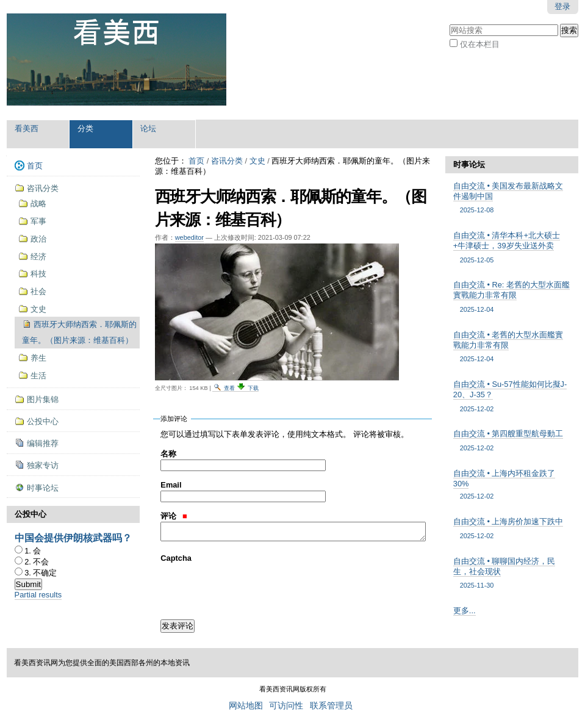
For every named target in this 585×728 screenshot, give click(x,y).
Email (171, 485)
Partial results (38, 595)
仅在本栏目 (480, 44)
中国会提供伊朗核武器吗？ (73, 538)
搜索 (449, 23)
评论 (174, 516)
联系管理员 (331, 706)
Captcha (176, 558)
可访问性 (286, 706)
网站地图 (246, 706)
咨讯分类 (227, 161)
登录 (562, 6)
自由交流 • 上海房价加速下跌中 (512, 529)
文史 (257, 161)
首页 (196, 161)
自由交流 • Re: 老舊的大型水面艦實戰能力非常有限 (512, 297)
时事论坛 (469, 164)
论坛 (148, 128)
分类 (85, 128)
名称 (168, 454)
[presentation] (253, 588)
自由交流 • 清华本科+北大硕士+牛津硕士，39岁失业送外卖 (512, 248)
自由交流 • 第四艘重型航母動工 (512, 441)
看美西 (27, 128)
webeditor (189, 237)
